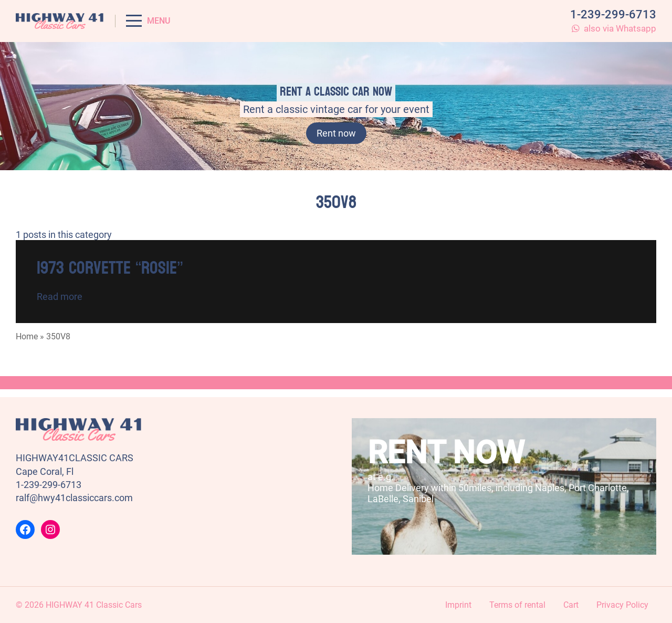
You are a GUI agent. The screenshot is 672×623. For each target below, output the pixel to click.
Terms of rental (517, 605)
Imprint (458, 605)
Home (27, 336)
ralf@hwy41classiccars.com (74, 498)
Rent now (336, 133)
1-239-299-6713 (613, 14)
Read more (60, 297)
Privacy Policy (622, 605)
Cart (571, 605)
